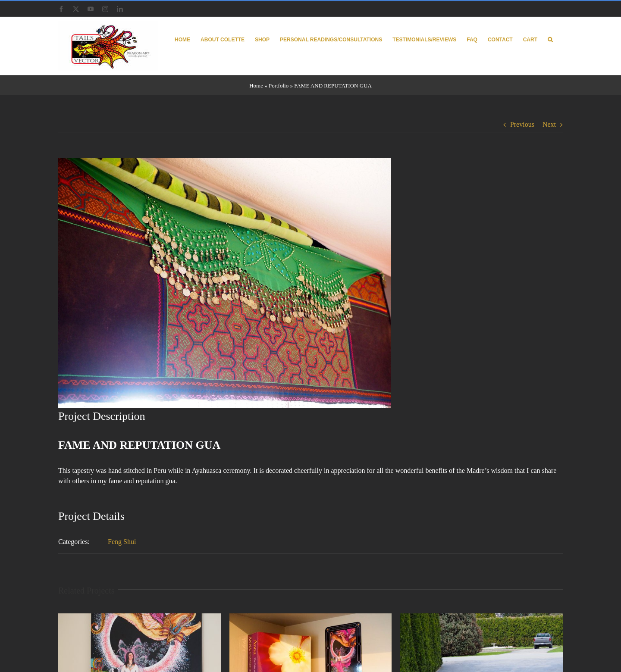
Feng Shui (122, 542)
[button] (550, 39)
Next (549, 124)
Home (256, 86)
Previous (522, 124)
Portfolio (279, 86)
